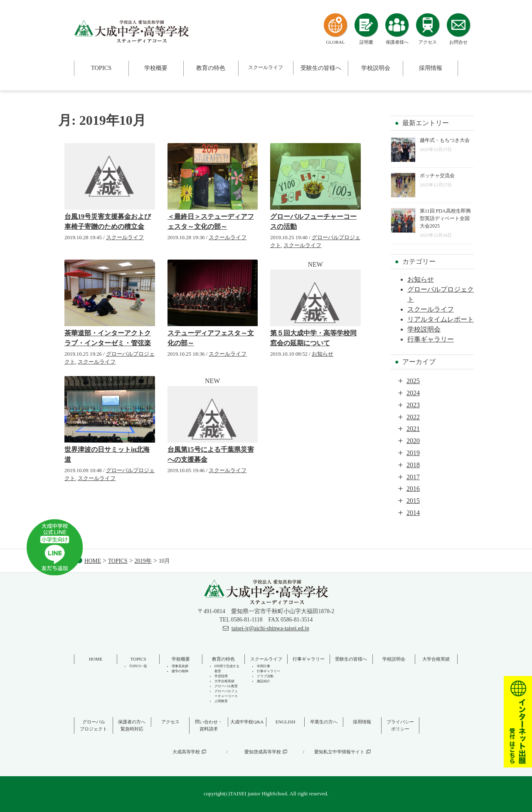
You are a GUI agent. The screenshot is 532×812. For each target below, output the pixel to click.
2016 (413, 489)
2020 (413, 441)
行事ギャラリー (431, 339)
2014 (413, 513)
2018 (413, 465)
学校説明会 (424, 329)
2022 (413, 417)
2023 (413, 405)
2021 (413, 429)
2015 (413, 501)
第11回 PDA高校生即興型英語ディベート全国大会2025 (445, 218)
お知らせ (323, 354)
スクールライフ (125, 238)
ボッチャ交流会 (437, 176)
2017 (413, 477)
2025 (413, 381)
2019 (413, 453)
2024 (413, 393)
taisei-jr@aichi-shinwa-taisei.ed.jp (270, 628)
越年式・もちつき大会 (445, 140)
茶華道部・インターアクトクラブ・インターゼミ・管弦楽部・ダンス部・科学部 (108, 343)
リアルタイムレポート (441, 319)
